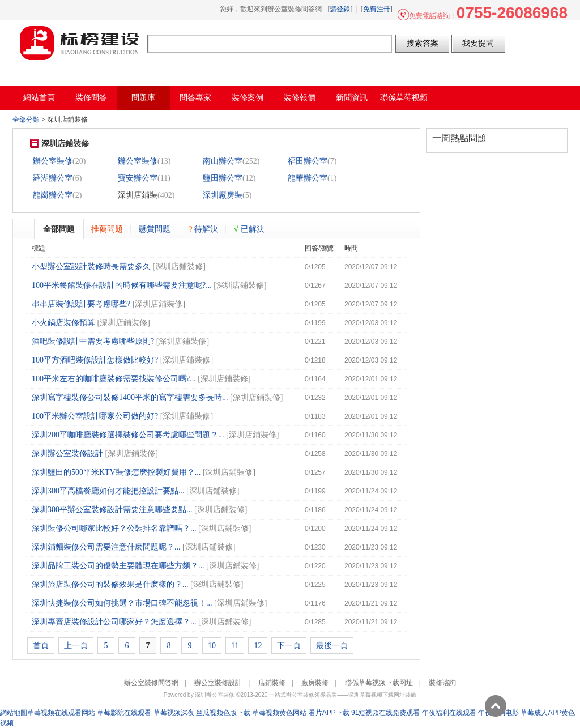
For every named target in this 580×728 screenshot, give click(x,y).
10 (212, 646)
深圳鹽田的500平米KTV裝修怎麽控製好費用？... (116, 472)
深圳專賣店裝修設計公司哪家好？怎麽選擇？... (114, 622)
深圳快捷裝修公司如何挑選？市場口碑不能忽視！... (122, 603)
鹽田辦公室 (223, 178)
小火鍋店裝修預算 (63, 323)
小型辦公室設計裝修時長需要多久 (91, 267)
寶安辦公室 (138, 178)
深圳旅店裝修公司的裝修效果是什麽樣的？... (110, 584)
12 (258, 646)
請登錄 (340, 9)
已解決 (249, 229)
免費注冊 (377, 9)
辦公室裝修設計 (218, 683)
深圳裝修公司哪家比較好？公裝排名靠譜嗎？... (114, 528)
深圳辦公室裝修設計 (67, 454)
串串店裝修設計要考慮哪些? (81, 304)
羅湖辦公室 (53, 178)
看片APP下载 (329, 713)
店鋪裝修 (272, 683)
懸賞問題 (155, 229)
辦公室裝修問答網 (80, 43)
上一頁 (76, 646)
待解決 (202, 229)
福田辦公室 (308, 161)
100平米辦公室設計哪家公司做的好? (95, 416)
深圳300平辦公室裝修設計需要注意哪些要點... (112, 510)
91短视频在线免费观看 (385, 713)
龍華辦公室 (308, 178)
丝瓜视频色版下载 (223, 713)
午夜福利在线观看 (449, 713)
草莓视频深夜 (174, 713)
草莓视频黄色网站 (279, 713)
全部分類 (26, 120)
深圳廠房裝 (223, 195)
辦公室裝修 (53, 161)
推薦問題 (107, 229)
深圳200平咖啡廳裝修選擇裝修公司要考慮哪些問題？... (128, 435)
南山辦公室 (223, 161)
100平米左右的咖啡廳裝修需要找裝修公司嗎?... (114, 379)
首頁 (41, 646)
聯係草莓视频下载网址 (379, 683)
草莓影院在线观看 (124, 713)
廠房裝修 (315, 683)
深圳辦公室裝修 (215, 695)
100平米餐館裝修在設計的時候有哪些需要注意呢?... (122, 285)
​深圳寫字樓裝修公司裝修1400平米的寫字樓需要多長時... (130, 397)
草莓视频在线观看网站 (61, 713)
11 (235, 646)
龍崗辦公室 (53, 195)
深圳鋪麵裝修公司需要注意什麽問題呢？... (106, 547)
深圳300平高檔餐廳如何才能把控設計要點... (108, 491)
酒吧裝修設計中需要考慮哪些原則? (93, 341)
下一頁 (289, 646)
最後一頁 (332, 646)
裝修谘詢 (442, 683)
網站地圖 (14, 713)
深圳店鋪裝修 (179, 267)
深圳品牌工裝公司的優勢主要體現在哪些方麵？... (118, 566)
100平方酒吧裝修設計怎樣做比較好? (95, 360)
